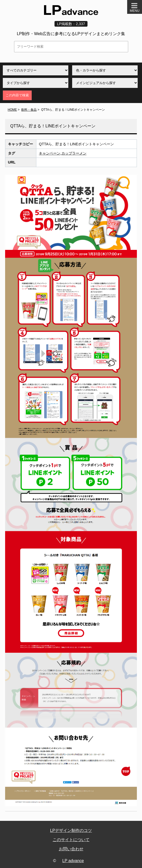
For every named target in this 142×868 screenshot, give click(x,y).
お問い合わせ (71, 849)
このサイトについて (71, 840)
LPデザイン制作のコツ (71, 830)
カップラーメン (74, 153)
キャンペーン (50, 153)
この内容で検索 (17, 95)
